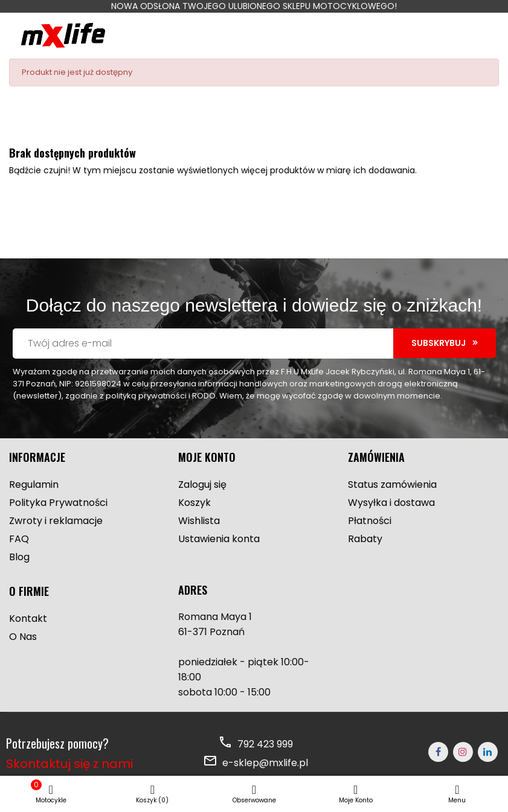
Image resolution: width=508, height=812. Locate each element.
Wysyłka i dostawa (391, 503)
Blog (19, 557)
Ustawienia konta (219, 539)
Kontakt (28, 619)
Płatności (370, 521)
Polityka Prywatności (58, 503)
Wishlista (199, 521)
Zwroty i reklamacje (56, 521)
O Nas (23, 637)
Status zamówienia (392, 484)
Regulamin (34, 484)
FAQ (19, 539)
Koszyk (195, 503)
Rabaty (365, 539)
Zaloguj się (202, 484)
